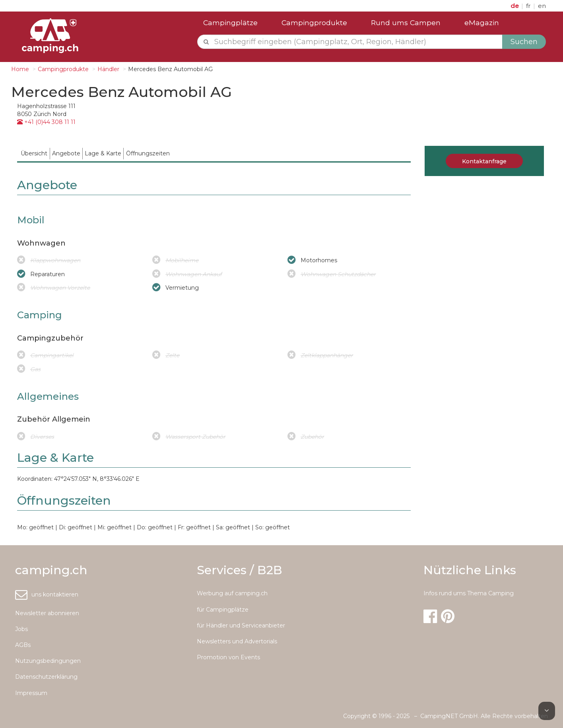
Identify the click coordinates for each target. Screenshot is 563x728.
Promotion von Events (228, 657)
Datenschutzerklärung (46, 677)
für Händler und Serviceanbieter (241, 625)
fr (529, 6)
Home (20, 69)
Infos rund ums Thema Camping (469, 593)
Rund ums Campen (406, 22)
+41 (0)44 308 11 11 (46, 122)
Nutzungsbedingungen (48, 661)
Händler (108, 69)
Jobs (21, 629)
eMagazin (482, 22)
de (515, 6)
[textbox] (357, 42)
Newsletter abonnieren (47, 613)
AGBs (23, 645)
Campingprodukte (314, 22)
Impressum (31, 693)
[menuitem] (34, 154)
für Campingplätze (223, 610)
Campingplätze (230, 22)
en (542, 6)
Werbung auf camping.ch (232, 593)
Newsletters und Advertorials (237, 641)
